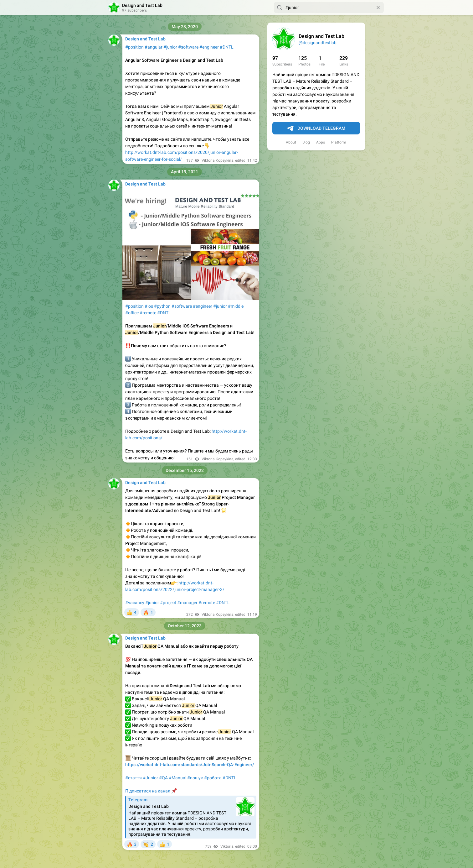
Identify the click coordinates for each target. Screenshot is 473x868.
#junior (170, 47)
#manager (187, 603)
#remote (148, 313)
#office (132, 313)
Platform (339, 142)
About (291, 142)
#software (188, 47)
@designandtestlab (318, 43)
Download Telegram (316, 128)
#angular (154, 47)
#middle (236, 306)
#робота (213, 778)
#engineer (209, 47)
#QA (163, 778)
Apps (321, 142)
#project (168, 603)
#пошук (195, 778)
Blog (306, 142)
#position (134, 47)
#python (162, 306)
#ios (149, 306)
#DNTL (227, 47)
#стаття (134, 778)
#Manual (177, 778)
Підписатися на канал (148, 791)
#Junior (150, 778)
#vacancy (135, 603)
